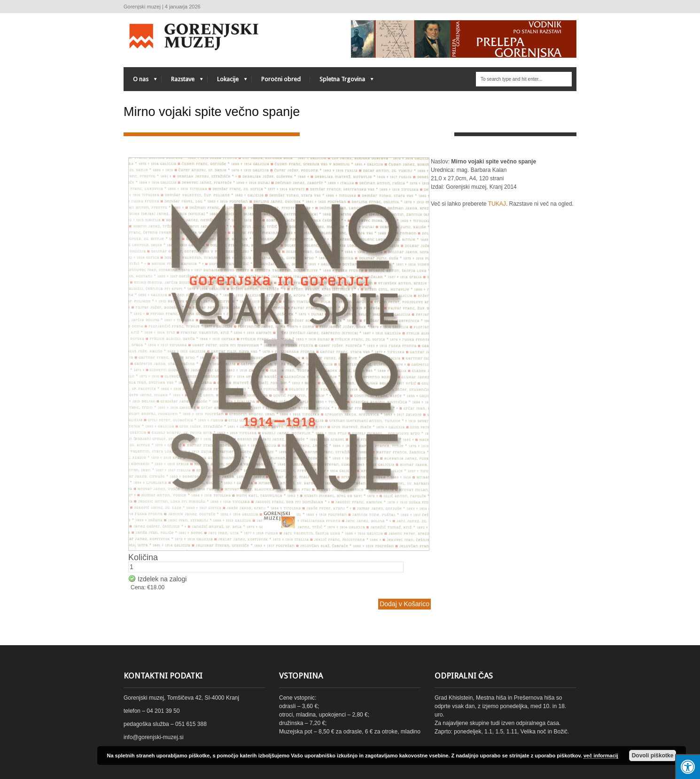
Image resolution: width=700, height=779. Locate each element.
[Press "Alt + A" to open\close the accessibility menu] (688, 767)
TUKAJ (497, 204)
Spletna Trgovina (342, 81)
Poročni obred (281, 79)
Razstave (182, 81)
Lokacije (227, 81)
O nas (140, 81)
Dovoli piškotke (653, 756)
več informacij (601, 756)
